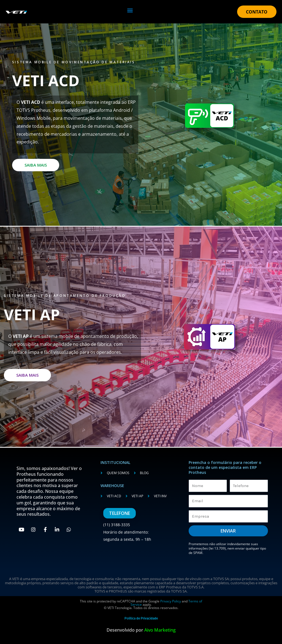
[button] (130, 10)
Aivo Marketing (160, 630)
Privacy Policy (170, 601)
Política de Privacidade (141, 618)
